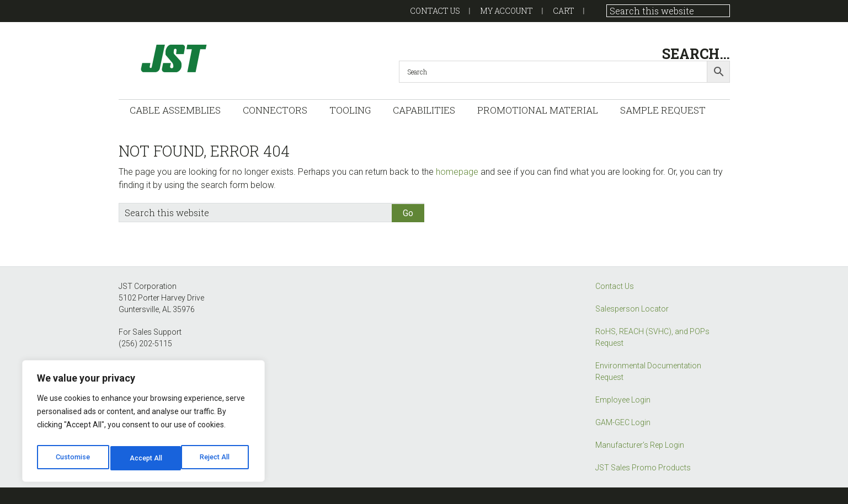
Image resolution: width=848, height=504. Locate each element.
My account (506, 11)
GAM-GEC (229, 58)
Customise (73, 458)
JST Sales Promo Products (643, 468)
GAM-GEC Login (623, 422)
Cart (564, 11)
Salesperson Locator (632, 309)
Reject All (145, 458)
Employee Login (623, 400)
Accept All (216, 458)
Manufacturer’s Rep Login (640, 445)
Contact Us (615, 286)
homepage (457, 172)
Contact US (435, 11)
